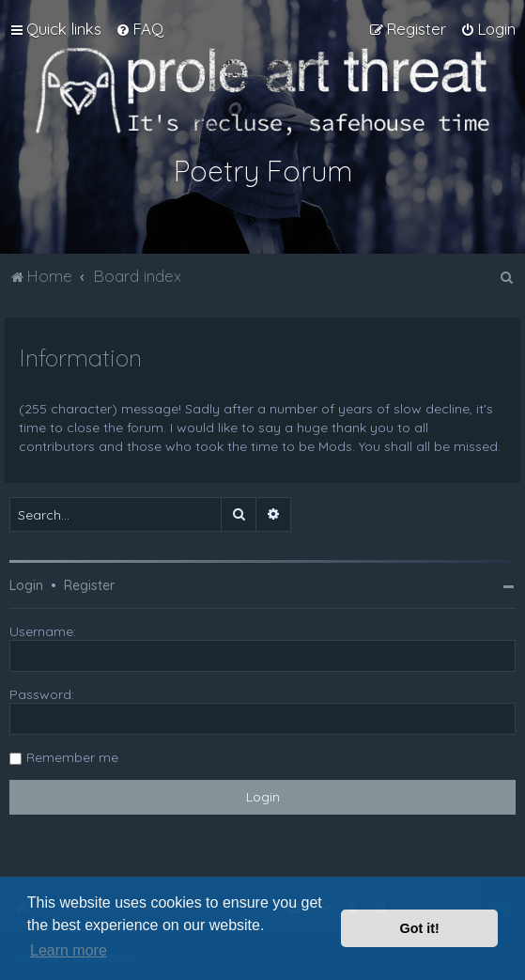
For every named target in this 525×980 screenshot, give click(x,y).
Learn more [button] (69, 950)
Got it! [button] (420, 928)
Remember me (72, 757)
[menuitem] (139, 29)
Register (89, 585)
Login (26, 585)
